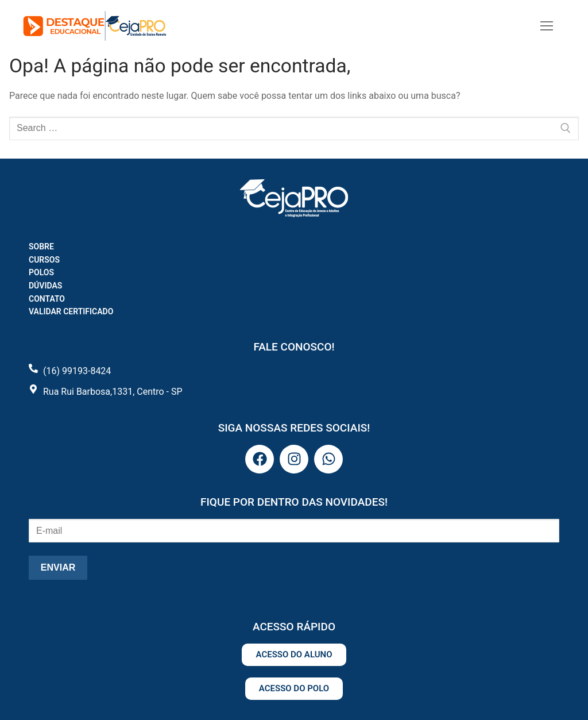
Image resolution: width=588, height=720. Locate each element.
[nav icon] (547, 26)
